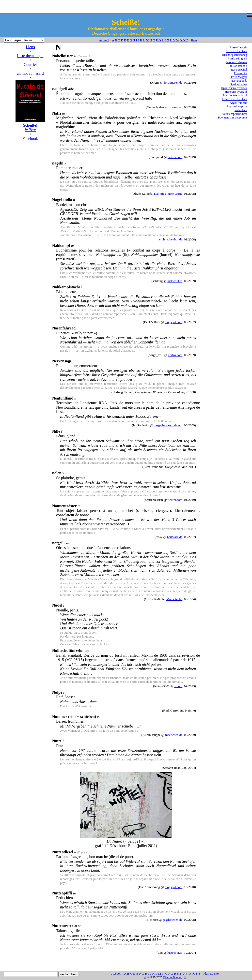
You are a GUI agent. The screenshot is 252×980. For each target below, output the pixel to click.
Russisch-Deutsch (236, 51)
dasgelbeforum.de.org (168, 425)
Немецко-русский (236, 92)
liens (194, 40)
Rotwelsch (241, 110)
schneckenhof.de (171, 239)
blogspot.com (173, 322)
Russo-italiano (238, 66)
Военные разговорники (232, 118)
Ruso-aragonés (238, 81)
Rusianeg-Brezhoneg (235, 55)
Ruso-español (239, 70)
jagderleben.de (173, 920)
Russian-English (237, 59)
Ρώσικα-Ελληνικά (236, 62)
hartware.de (175, 537)
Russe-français (238, 47)
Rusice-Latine (239, 84)
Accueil (104, 40)
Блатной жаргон (237, 106)
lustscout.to (175, 281)
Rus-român (240, 73)
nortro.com (175, 355)
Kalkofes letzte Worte (168, 194)
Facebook (30, 139)
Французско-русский (234, 88)
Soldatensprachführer (234, 114)
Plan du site (211, 973)
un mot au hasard (30, 73)
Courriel (30, 65)
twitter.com (175, 157)
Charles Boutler (172, 977)
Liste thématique (30, 56)
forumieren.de (173, 82)
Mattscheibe (174, 599)
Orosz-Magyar (238, 77)
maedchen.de (174, 735)
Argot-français (238, 103)
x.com (178, 686)
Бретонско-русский (235, 95)
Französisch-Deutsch (235, 99)
